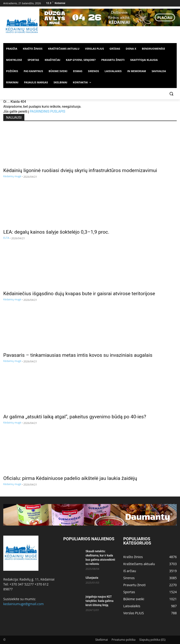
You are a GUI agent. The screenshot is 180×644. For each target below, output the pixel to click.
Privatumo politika (124, 640)
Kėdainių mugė (12, 176)
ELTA (6, 238)
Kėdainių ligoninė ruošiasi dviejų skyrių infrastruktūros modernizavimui (80, 170)
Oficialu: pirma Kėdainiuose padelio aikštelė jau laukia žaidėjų (70, 478)
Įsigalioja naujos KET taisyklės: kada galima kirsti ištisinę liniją (99, 601)
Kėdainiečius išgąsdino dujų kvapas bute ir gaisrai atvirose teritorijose (79, 294)
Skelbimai (101, 640)
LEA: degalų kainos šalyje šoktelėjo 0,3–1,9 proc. (56, 232)
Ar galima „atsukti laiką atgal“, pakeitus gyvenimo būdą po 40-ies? (75, 417)
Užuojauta (92, 578)
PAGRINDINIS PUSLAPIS (47, 111)
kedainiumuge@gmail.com (24, 604)
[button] (171, 94)
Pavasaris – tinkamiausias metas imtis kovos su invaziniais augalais (78, 355)
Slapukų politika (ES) (152, 640)
